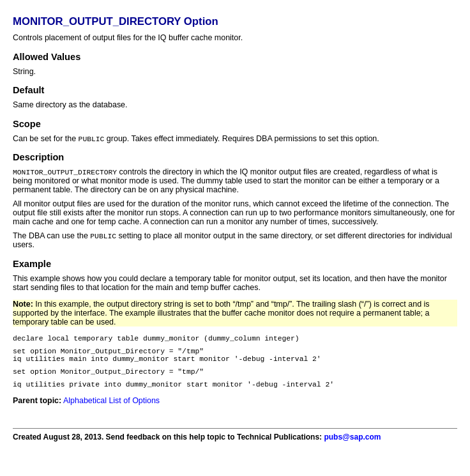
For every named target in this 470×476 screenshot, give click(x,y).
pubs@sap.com (352, 449)
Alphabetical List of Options (111, 412)
